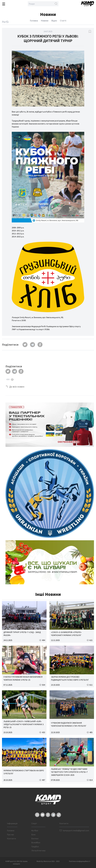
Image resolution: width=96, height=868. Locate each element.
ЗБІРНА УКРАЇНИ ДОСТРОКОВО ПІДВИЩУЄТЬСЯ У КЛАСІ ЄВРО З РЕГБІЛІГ (70, 678)
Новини (45, 21)
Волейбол (36, 842)
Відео (54, 21)
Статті (63, 21)
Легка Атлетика (38, 850)
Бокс (33, 834)
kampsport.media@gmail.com (76, 830)
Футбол (35, 830)
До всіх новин (17, 387)
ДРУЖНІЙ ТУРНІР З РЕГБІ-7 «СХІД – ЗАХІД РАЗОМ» (22, 634)
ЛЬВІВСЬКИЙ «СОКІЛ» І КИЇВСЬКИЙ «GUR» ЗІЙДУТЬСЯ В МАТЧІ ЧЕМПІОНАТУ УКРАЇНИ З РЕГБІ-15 (24, 724)
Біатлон (35, 838)
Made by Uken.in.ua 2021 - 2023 (48, 861)
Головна (34, 21)
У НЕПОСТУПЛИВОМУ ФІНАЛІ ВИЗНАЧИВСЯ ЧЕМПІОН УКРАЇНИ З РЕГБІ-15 (23, 678)
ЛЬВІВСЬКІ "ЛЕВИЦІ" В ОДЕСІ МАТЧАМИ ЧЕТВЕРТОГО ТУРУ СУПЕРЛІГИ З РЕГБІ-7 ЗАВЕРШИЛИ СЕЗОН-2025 (69, 772)
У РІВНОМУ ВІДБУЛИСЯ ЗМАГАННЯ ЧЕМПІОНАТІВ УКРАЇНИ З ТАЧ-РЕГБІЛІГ (69, 724)
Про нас (10, 834)
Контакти (11, 838)
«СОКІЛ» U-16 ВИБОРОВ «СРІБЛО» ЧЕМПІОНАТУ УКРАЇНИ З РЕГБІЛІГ (66, 634)
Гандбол (35, 846)
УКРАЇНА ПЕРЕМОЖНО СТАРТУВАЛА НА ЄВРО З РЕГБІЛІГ (24, 772)
